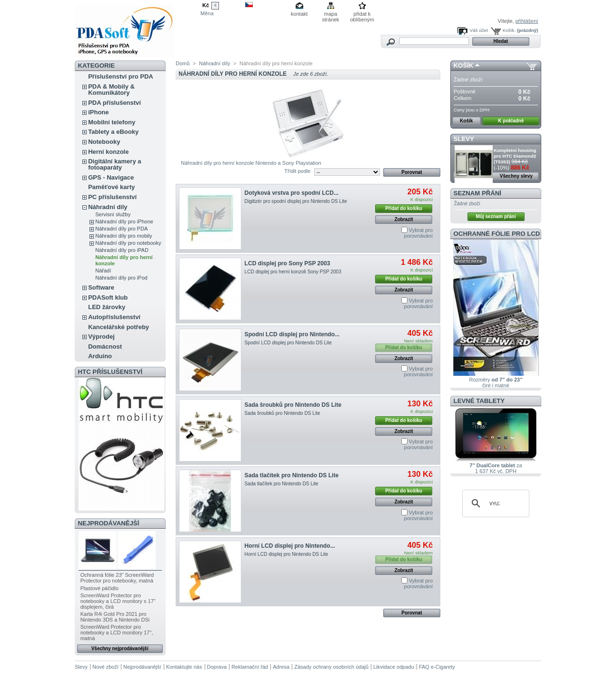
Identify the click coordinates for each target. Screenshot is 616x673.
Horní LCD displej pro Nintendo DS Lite (287, 554)
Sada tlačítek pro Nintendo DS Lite (292, 475)
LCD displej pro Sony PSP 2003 (288, 263)
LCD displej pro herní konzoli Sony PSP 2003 (293, 272)
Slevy (464, 139)
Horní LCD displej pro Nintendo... (290, 546)
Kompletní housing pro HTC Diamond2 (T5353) (515, 156)
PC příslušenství (112, 197)
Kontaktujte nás (184, 667)
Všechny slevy (516, 176)
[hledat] (494, 503)
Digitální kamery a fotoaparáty (114, 164)
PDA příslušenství (114, 103)
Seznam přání (477, 193)
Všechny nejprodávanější (120, 648)
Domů (183, 63)
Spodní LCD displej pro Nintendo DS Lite (288, 343)
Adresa (281, 667)
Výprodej (101, 336)
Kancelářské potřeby (119, 327)
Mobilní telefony (112, 122)
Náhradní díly (108, 207)
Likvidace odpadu (394, 667)
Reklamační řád (250, 667)
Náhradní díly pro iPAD (122, 250)
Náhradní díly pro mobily (124, 236)
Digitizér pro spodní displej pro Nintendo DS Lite (296, 201)
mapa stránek (331, 15)
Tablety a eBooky (113, 132)
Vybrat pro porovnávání (419, 233)
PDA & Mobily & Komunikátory (111, 90)
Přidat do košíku (404, 208)
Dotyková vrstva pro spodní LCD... (292, 193)
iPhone (98, 112)
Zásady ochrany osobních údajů (331, 667)
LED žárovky (107, 307)
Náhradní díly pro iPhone (124, 221)
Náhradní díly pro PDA (121, 229)
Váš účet (478, 30)
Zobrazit (404, 219)
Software (101, 287)
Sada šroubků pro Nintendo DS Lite (293, 405)
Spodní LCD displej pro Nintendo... (292, 334)
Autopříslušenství (114, 317)
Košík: (509, 30)
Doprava (217, 667)
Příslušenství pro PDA (121, 76)
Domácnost (105, 347)
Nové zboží (105, 667)
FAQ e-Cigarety (437, 667)
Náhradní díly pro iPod (121, 278)
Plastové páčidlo (99, 588)
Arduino (100, 356)
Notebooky (104, 142)
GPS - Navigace (111, 177)
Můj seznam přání (496, 216)
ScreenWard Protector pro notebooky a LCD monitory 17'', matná (117, 633)
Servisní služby (113, 214)
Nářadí (103, 271)
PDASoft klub (108, 297)
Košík (464, 65)
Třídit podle (297, 171)
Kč (206, 5)
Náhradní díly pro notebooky (128, 243)
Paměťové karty (111, 187)
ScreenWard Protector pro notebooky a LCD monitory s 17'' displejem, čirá (118, 601)
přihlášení (527, 21)
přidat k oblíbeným (362, 15)
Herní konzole (108, 152)
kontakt (299, 14)
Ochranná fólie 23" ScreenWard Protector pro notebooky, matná (117, 578)
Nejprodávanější (109, 523)
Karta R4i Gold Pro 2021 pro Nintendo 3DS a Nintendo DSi (115, 617)
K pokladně (511, 121)
